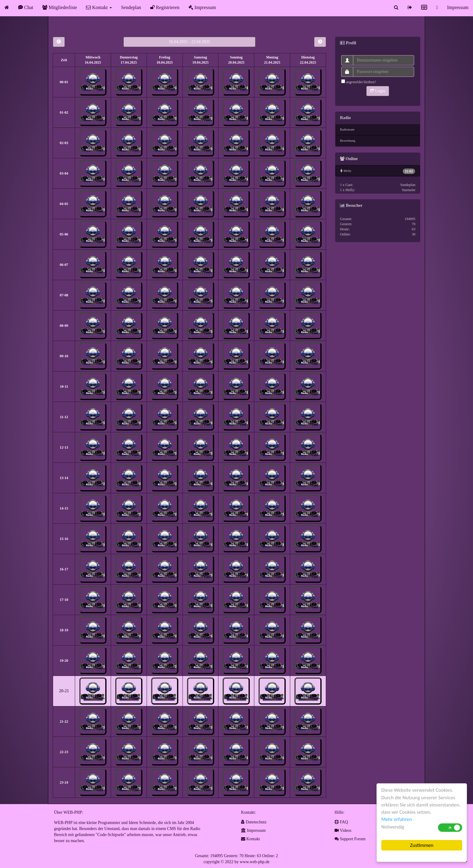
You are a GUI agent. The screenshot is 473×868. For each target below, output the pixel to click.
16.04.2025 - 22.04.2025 (189, 42)
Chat (26, 7)
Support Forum (350, 839)
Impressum (202, 7)
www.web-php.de (255, 862)
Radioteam (347, 129)
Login (378, 91)
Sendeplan (131, 7)
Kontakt (99, 7)
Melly (378, 171)
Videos (343, 830)
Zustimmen (422, 845)
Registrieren (165, 7)
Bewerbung (348, 140)
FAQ (341, 822)
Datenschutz (254, 822)
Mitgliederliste (60, 7)
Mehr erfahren (397, 819)
